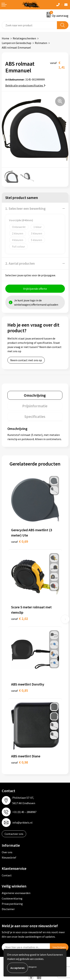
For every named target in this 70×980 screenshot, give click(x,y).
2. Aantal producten (20, 263)
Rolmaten (41, 43)
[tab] (35, 395)
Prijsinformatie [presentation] (35, 406)
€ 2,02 (20, 619)
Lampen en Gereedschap (17, 43)
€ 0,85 (20, 690)
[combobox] (29, 25)
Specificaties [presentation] (35, 416)
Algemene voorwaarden (16, 893)
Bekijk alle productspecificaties (25, 85)
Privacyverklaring (12, 904)
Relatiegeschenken (24, 38)
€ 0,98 (20, 762)
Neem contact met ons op (26, 360)
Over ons (7, 852)
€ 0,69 (20, 541)
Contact (7, 875)
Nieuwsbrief (9, 857)
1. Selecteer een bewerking (25, 208)
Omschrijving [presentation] (35, 395)
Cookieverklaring (12, 898)
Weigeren (33, 967)
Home (5, 38)
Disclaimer (8, 909)
